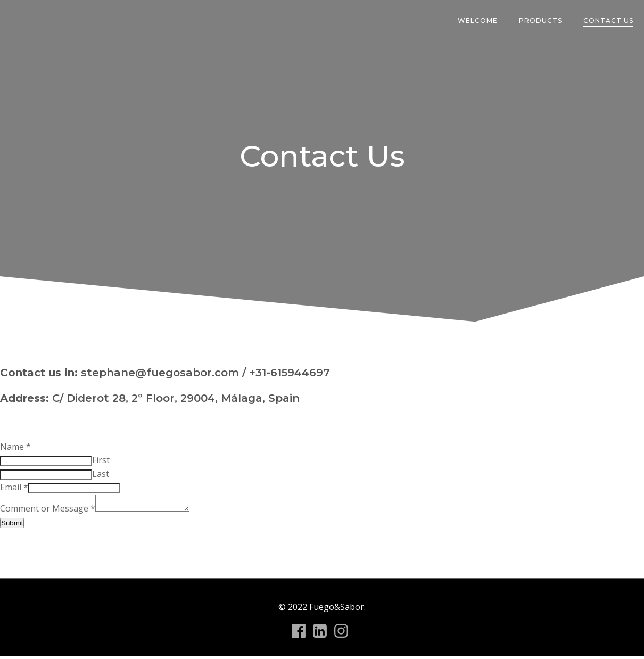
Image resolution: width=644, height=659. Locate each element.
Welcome (478, 20)
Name (15, 447)
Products (540, 20)
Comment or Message (48, 512)
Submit (12, 526)
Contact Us (608, 20)
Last (101, 474)
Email (14, 487)
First (101, 460)
